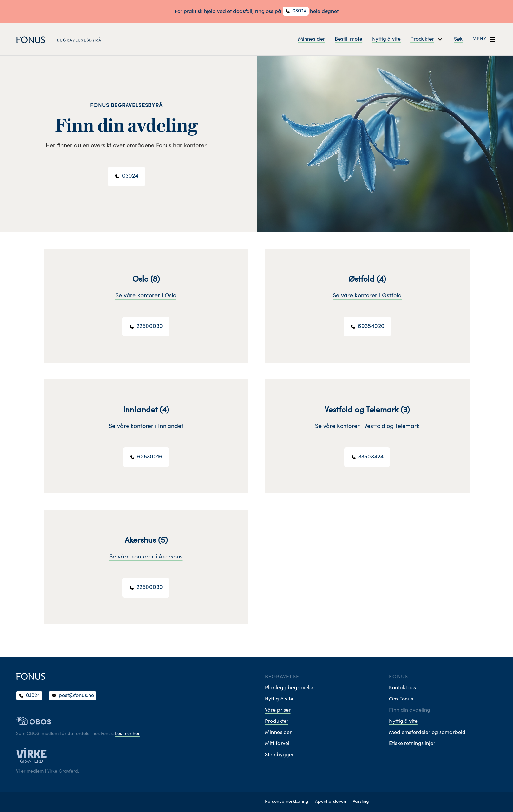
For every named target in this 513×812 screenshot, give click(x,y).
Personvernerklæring (287, 802)
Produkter (277, 721)
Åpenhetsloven (331, 802)
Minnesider (311, 39)
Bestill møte (348, 39)
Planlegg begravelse (290, 688)
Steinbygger (279, 755)
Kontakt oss (403, 688)
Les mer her (127, 734)
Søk (458, 39)
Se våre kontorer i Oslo (146, 296)
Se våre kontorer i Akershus (146, 557)
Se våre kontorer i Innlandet (146, 427)
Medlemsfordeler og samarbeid (427, 733)
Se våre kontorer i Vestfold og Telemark (367, 427)
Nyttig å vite (386, 39)
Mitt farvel (277, 744)
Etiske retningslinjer (412, 744)
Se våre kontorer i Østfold (367, 296)
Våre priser (278, 710)
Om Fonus (401, 699)
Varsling (361, 802)
